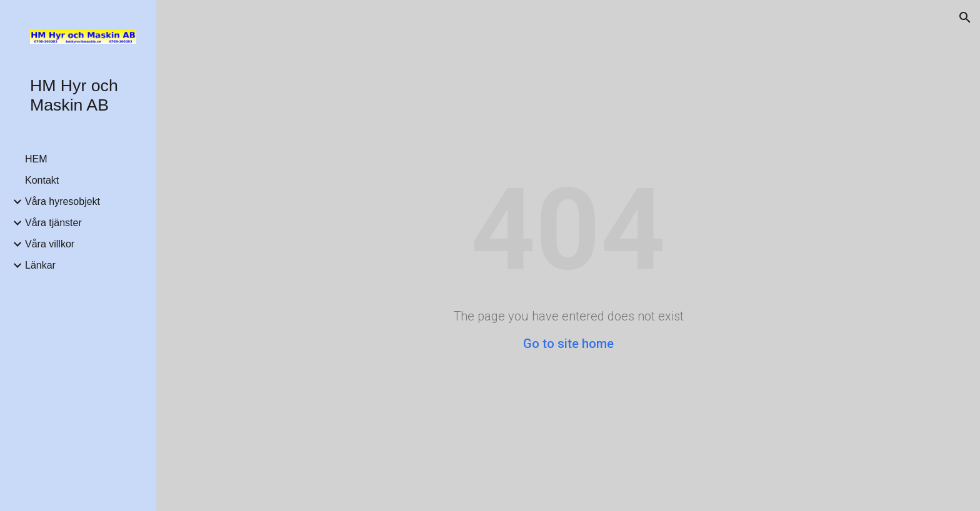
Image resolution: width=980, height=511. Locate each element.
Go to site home (568, 344)
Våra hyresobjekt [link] (62, 201)
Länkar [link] (40, 265)
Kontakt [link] (42, 180)
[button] (965, 17)
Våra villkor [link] (50, 244)
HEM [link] (36, 159)
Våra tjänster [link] (53, 223)
